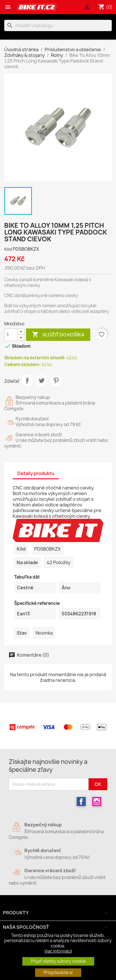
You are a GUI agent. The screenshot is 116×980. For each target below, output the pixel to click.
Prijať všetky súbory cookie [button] (58, 961)
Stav (22, 633)
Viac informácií (58, 951)
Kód (8, 249)
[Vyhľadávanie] (58, 25)
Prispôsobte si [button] (58, 973)
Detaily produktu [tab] (36, 473)
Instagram (97, 801)
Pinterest (56, 381)
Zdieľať (27, 381)
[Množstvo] (11, 335)
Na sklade (27, 562)
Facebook (81, 801)
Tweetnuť (42, 381)
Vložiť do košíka (58, 335)
